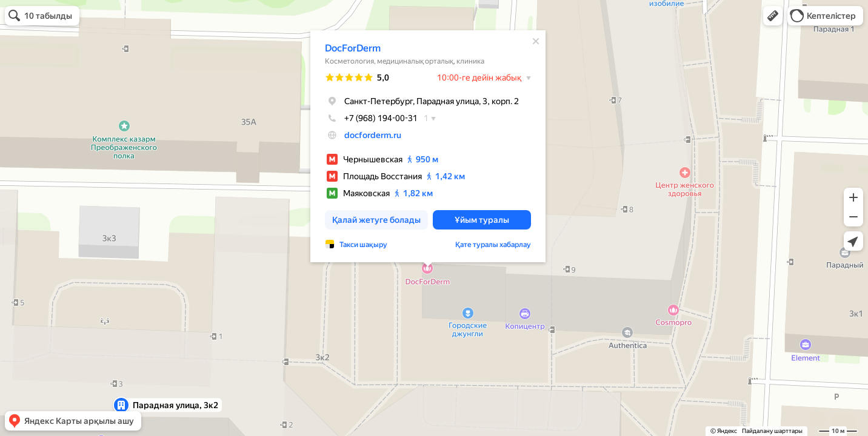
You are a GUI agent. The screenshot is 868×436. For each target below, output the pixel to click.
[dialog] (428, 146)
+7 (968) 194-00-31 (371, 118)
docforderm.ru (373, 135)
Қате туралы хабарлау (493, 245)
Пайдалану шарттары (772, 431)
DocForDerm (353, 48)
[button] (773, 16)
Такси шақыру (363, 245)
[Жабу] (536, 41)
